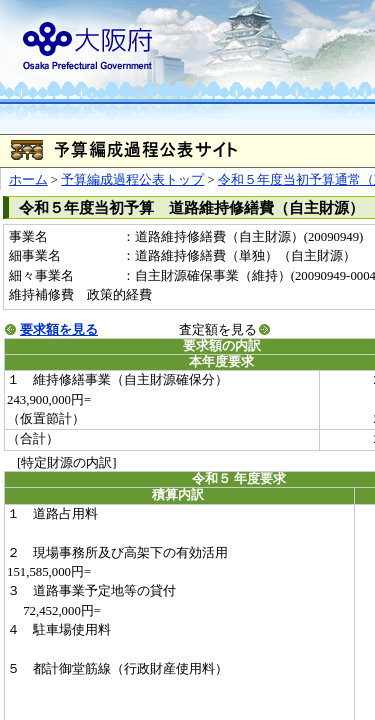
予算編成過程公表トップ (132, 180)
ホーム (28, 180)
